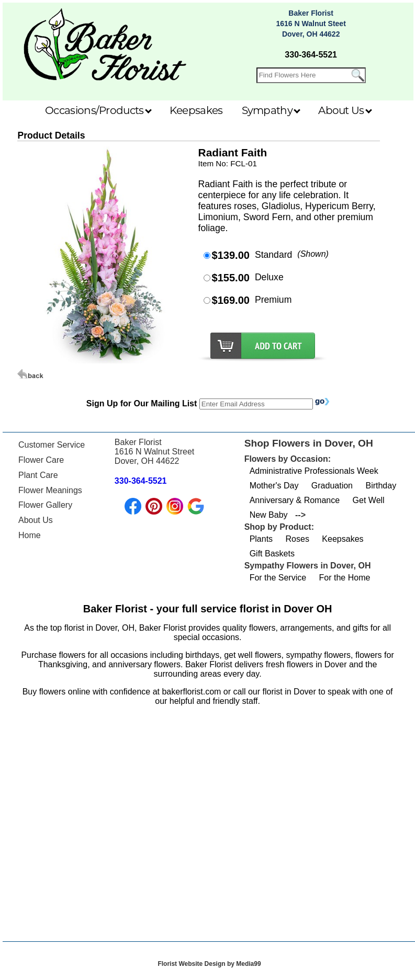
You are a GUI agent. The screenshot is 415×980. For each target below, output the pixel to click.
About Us (345, 110)
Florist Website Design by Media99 (209, 964)
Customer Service (52, 445)
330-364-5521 (311, 55)
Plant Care (38, 475)
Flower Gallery (45, 505)
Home (30, 535)
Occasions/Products (98, 110)
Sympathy (271, 110)
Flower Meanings (50, 490)
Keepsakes (196, 110)
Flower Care (41, 460)
